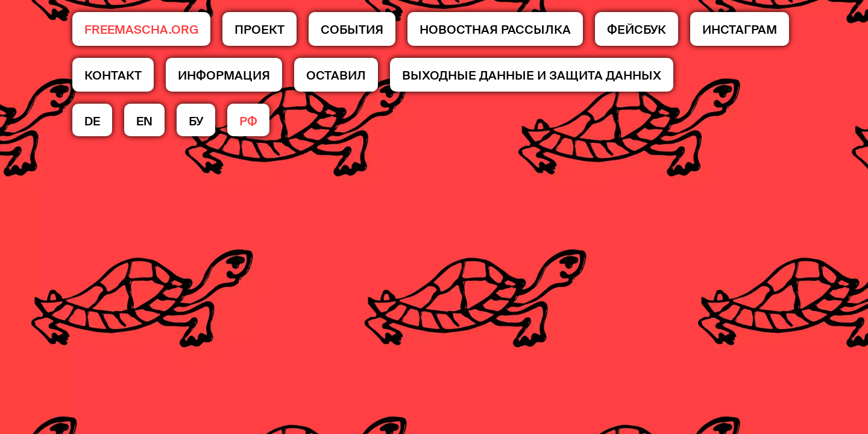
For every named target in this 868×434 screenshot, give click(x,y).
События (352, 30)
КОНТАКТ (113, 75)
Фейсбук (637, 30)
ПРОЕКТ (259, 30)
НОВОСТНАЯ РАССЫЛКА (495, 30)
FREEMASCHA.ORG (141, 30)
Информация (224, 75)
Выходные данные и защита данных (532, 75)
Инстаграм (740, 30)
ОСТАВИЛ (336, 75)
